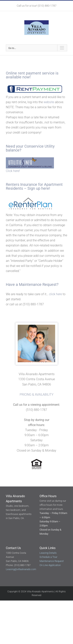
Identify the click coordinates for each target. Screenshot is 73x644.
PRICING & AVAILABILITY (37, 395)
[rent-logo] (35, 86)
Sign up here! (39, 188)
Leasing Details (48, 553)
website (49, 102)
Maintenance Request (38, 284)
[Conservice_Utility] (30, 159)
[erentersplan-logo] (30, 197)
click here (55, 294)
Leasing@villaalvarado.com (21, 569)
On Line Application (50, 565)
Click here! (13, 171)
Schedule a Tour (48, 557)
